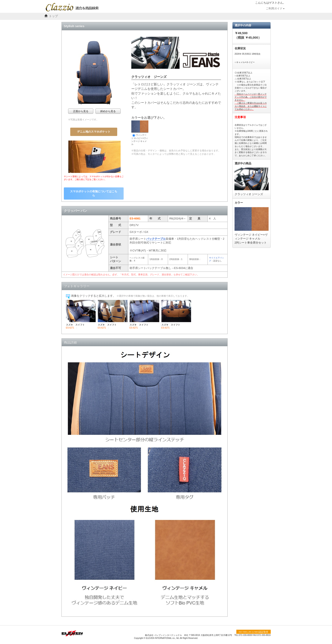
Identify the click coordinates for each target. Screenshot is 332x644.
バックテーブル (156, 239)
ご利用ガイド (275, 9)
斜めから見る (108, 111)
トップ (53, 16)
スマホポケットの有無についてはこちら (94, 193)
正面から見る (81, 111)
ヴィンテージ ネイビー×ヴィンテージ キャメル (140, 133)
